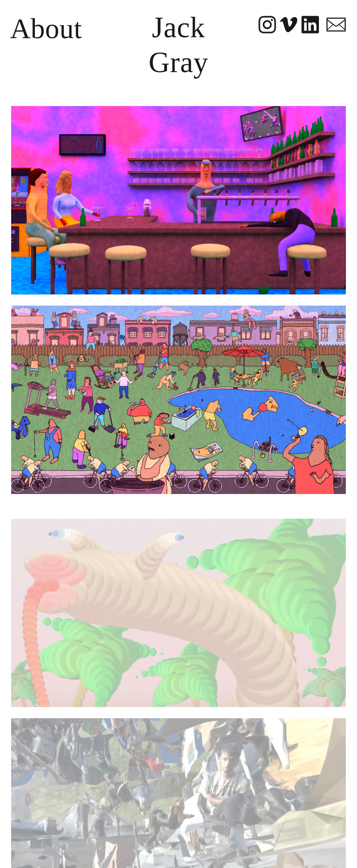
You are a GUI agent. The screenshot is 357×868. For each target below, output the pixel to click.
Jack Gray (178, 45)
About (46, 29)
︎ (336, 25)
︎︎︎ (289, 25)
